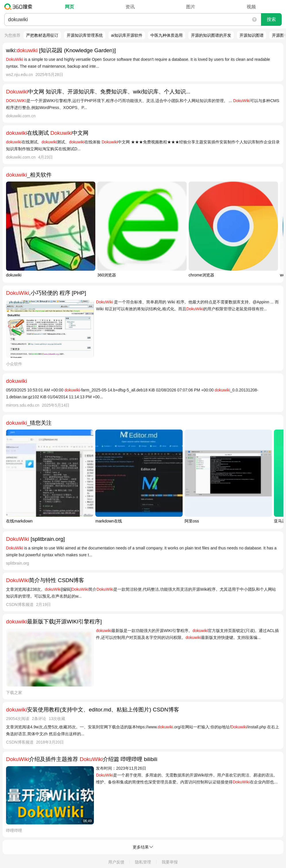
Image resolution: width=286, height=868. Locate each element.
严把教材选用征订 (42, 35)
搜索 (271, 19)
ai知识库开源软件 (127, 35)
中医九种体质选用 (167, 35)
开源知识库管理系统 (85, 35)
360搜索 (20, 7)
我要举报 (170, 862)
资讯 (130, 7)
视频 (251, 7)
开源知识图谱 (252, 35)
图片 (191, 7)
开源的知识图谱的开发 (211, 35)
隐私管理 (143, 862)
